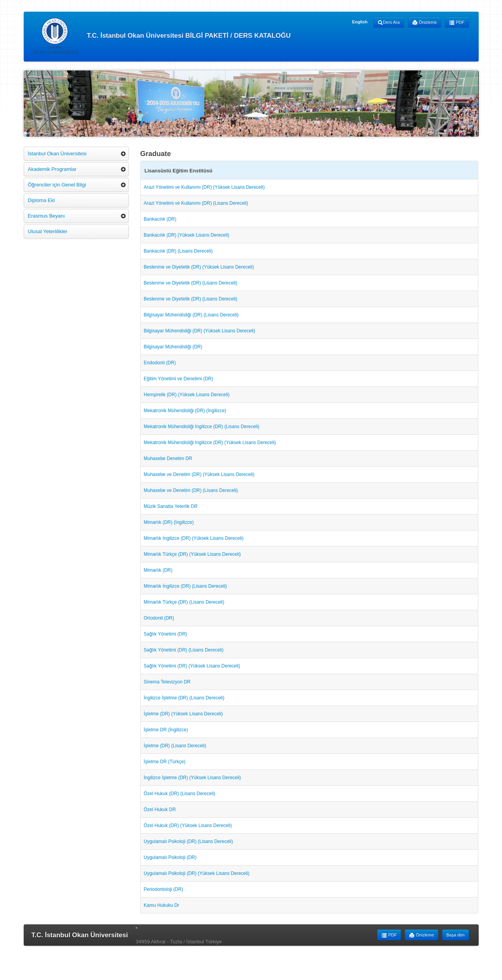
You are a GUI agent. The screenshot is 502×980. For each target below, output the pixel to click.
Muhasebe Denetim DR (168, 458)
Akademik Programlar (52, 169)
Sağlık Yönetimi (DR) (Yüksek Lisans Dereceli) (192, 666)
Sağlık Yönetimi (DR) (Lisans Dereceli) (184, 650)
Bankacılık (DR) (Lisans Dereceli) (178, 251)
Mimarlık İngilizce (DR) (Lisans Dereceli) (185, 586)
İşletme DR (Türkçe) (165, 762)
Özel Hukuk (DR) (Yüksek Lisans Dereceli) (188, 825)
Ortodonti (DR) (159, 618)
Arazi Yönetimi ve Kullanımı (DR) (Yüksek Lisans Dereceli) (204, 187)
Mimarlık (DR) (158, 570)
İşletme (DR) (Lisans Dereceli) (175, 746)
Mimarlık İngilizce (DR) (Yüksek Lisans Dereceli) (194, 538)
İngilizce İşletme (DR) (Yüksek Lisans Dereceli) (192, 778)
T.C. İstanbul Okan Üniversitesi (80, 935)
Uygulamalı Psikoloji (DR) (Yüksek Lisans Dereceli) (197, 873)
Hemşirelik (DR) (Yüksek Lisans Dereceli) (187, 395)
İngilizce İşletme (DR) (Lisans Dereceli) (184, 698)
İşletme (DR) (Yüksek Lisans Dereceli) (183, 714)
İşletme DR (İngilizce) (166, 730)
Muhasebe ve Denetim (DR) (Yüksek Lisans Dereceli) (199, 474)
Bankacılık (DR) (160, 219)
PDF (457, 23)
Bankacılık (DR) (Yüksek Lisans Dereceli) (187, 235)
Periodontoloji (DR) (164, 889)
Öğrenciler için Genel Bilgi (57, 185)
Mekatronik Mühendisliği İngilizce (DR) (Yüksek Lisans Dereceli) (210, 443)
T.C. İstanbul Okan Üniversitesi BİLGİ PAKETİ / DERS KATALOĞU (161, 36)
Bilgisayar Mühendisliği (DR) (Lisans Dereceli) (191, 315)
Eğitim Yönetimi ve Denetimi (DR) (179, 379)
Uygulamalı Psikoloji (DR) (170, 857)
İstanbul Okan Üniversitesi (57, 154)
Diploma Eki (41, 200)
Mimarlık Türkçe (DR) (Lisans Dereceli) (184, 602)
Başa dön (455, 935)
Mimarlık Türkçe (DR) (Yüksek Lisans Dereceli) (192, 554)
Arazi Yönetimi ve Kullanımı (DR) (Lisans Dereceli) (196, 203)
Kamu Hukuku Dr (162, 905)
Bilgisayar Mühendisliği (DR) (173, 347)
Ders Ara (389, 23)
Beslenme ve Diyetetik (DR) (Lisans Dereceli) (191, 283)
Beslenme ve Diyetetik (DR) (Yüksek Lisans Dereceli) (199, 267)
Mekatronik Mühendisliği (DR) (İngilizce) (185, 411)
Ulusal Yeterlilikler (48, 231)
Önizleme (425, 23)
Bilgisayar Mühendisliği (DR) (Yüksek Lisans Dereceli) (200, 331)
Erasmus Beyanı (46, 216)
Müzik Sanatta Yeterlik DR (171, 506)
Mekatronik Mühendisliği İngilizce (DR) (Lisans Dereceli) (202, 427)
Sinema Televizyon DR (167, 682)
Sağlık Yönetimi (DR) (166, 634)
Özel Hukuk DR (160, 810)
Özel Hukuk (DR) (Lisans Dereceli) (180, 794)
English (360, 22)
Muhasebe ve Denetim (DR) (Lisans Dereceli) (191, 490)
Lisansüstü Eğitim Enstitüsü (179, 171)
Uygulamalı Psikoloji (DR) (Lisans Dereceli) (188, 841)
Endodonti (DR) (160, 363)
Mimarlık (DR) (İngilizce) (169, 522)
